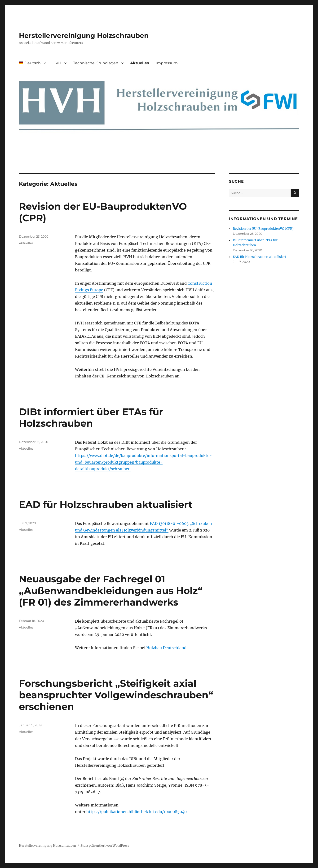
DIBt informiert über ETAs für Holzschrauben (91, 417)
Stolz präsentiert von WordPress (105, 846)
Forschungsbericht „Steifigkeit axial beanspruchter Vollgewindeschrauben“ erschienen (116, 695)
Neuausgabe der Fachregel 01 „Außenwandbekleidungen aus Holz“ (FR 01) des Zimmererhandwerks (111, 591)
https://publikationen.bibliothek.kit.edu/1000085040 (137, 812)
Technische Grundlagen (96, 63)
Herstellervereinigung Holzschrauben (84, 35)
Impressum (167, 63)
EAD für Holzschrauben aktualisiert (106, 504)
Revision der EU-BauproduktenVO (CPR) (263, 229)
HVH (57, 63)
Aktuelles (140, 63)
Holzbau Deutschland (166, 648)
